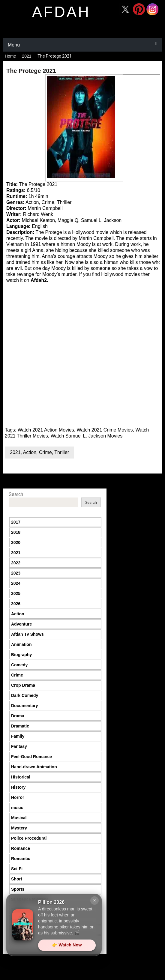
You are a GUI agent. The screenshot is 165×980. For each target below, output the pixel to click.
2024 (16, 583)
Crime (45, 452)
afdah (61, 12)
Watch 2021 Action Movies (46, 430)
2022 (16, 563)
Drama (18, 716)
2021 (27, 56)
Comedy (19, 665)
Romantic (21, 859)
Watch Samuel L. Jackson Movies (87, 436)
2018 (16, 532)
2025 (16, 593)
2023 (16, 573)
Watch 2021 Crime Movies (105, 430)
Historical (21, 777)
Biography (21, 655)
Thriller (62, 452)
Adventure (21, 624)
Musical (19, 818)
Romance (21, 848)
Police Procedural (29, 838)
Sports (18, 889)
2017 (16, 522)
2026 (16, 604)
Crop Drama (23, 685)
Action (30, 452)
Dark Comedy (25, 695)
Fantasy (19, 746)
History (18, 787)
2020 (16, 542)
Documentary (24, 706)
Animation (21, 644)
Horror (18, 797)
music (17, 808)
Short (17, 879)
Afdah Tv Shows (27, 634)
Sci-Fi (17, 869)
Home (10, 56)
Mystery (19, 828)
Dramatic (20, 726)
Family (18, 736)
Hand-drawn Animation (34, 767)
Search (16, 494)
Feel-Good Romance (31, 757)
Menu (14, 45)
